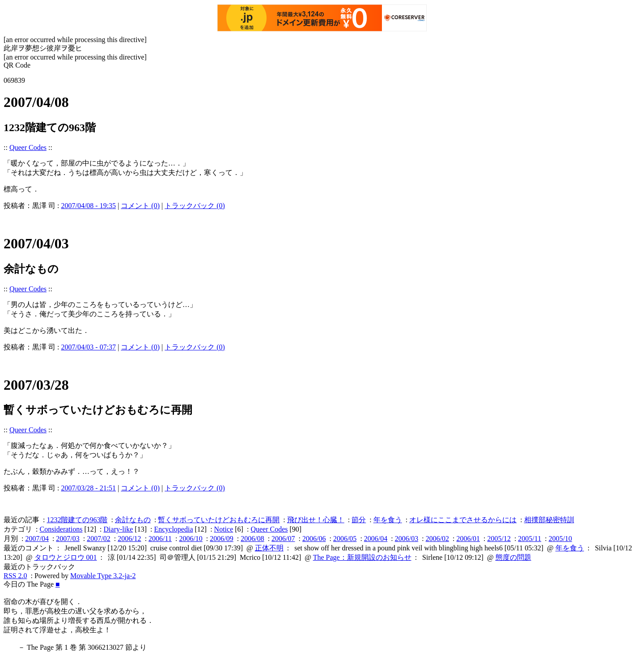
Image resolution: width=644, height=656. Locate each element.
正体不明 (269, 548)
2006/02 (437, 539)
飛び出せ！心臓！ (316, 520)
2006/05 (345, 539)
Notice (224, 529)
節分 (359, 520)
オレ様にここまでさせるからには (463, 520)
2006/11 (160, 539)
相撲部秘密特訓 (549, 520)
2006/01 (468, 539)
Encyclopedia (173, 529)
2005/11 (530, 539)
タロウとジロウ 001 (66, 557)
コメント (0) (140, 206)
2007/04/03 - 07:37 (88, 347)
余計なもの (133, 520)
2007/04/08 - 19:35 (88, 206)
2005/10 (560, 539)
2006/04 (376, 539)
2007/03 (68, 539)
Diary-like (119, 529)
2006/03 (407, 539)
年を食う (388, 520)
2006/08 (252, 539)
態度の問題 (513, 557)
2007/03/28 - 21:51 (88, 488)
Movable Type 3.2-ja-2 (103, 576)
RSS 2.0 (15, 576)
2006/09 (221, 539)
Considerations (61, 529)
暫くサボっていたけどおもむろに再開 (219, 520)
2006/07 (283, 539)
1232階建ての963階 (77, 520)
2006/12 (129, 539)
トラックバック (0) (195, 206)
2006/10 (191, 539)
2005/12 (499, 539)
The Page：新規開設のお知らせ (362, 557)
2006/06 (314, 539)
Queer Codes (28, 147)
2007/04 (37, 539)
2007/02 (98, 539)
